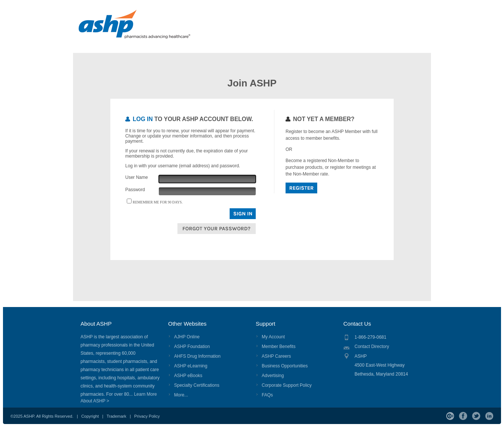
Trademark (116, 416)
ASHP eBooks (188, 376)
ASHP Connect (450, 416)
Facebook (463, 416)
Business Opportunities (285, 366)
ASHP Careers (276, 356)
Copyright (90, 416)
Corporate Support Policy (287, 385)
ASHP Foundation (192, 347)
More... (181, 395)
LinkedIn (489, 416)
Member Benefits (279, 347)
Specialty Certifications (197, 385)
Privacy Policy (147, 416)
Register (301, 188)
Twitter (476, 416)
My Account (273, 337)
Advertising (273, 376)
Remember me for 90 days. (158, 202)
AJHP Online (187, 337)
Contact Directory (372, 347)
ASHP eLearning (191, 366)
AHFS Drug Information (197, 356)
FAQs (267, 395)
